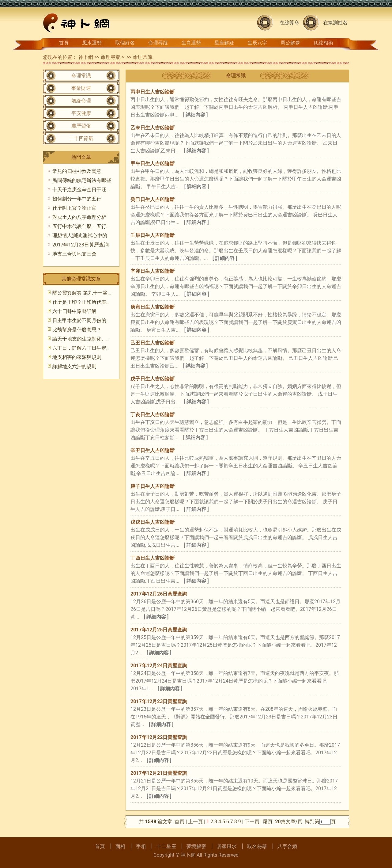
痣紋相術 (323, 43)
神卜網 (86, 57)
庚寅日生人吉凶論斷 (153, 307)
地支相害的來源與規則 (77, 357)
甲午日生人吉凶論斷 (153, 164)
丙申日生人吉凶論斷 (153, 92)
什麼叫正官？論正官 (74, 208)
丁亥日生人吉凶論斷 (153, 415)
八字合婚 (287, 846)
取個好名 (125, 43)
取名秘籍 (257, 846)
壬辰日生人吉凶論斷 (153, 235)
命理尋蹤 (158, 43)
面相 (120, 846)
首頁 (64, 43)
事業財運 (81, 88)
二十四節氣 (81, 138)
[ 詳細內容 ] (196, 115)
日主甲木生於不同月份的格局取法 (89, 320)
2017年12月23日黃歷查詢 (159, 701)
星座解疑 (224, 43)
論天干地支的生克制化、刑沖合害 (89, 339)
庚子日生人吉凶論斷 (153, 486)
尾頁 (268, 822)
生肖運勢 (191, 43)
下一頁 (252, 822)
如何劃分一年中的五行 (77, 199)
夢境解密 (196, 846)
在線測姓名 (335, 23)
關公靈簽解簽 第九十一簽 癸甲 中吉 (91, 293)
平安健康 (81, 113)
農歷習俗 (81, 126)
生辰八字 (257, 43)
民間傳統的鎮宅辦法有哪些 (82, 180)
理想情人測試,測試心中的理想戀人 (90, 236)
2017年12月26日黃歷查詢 (159, 594)
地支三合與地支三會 (74, 254)
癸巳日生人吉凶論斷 (153, 199)
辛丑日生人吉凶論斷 (153, 450)
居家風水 (227, 846)
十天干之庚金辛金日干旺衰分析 (87, 190)
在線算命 (289, 23)
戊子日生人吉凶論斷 (153, 379)
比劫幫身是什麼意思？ (77, 330)
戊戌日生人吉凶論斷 (153, 522)
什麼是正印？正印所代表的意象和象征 (94, 302)
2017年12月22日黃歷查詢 (159, 737)
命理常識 (143, 57)
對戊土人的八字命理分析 (79, 217)
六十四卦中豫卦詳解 (74, 311)
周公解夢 (290, 43)
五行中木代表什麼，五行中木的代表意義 (96, 226)
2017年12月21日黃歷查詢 (159, 773)
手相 (141, 846)
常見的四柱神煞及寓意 (77, 171)
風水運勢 (92, 43)
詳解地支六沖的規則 (74, 366)
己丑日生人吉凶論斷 (153, 343)
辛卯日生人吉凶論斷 (153, 271)
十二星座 (166, 846)
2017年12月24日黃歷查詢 (159, 666)
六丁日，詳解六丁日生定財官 (84, 348)
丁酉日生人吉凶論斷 (153, 558)
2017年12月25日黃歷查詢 (159, 630)
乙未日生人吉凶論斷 (153, 128)
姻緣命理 (81, 101)
